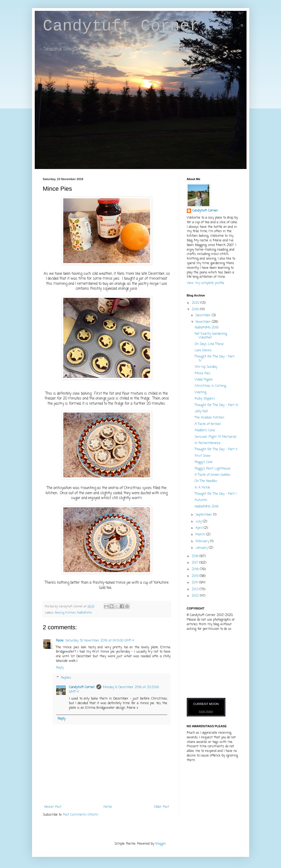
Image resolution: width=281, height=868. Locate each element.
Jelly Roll (201, 411)
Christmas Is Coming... (211, 386)
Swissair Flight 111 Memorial (215, 437)
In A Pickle (202, 488)
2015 (196, 576)
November (204, 322)
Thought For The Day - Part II (216, 449)
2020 (196, 303)
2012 (196, 596)
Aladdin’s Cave (205, 430)
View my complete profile (206, 283)
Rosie (60, 641)
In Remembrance (208, 443)
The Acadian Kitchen (209, 418)
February (203, 541)
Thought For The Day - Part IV (215, 359)
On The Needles (206, 481)
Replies (66, 678)
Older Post (162, 807)
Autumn (201, 500)
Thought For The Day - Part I (216, 494)
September (204, 515)
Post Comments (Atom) (80, 815)
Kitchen (71, 613)
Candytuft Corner (121, 26)
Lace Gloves (203, 350)
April (200, 528)
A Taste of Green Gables (213, 475)
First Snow (203, 456)
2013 (196, 589)
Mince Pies (203, 374)
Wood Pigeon (204, 380)
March (201, 535)
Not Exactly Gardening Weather (211, 336)
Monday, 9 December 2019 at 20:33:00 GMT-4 (114, 690)
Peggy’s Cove (204, 462)
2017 (195, 563)
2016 (196, 569)
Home (108, 807)
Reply (60, 668)
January (202, 548)
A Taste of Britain (208, 424)
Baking (60, 613)
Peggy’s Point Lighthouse (213, 469)
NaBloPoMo (84, 613)
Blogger (161, 844)
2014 (195, 583)
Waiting (201, 392)
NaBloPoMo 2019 (207, 328)
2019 (196, 309)
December (204, 315)
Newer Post (53, 807)
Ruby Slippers (205, 399)
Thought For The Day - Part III (216, 405)
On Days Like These (209, 344)
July (199, 522)
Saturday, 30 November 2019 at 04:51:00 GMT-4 (100, 641)
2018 (196, 556)
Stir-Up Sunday (206, 367)
